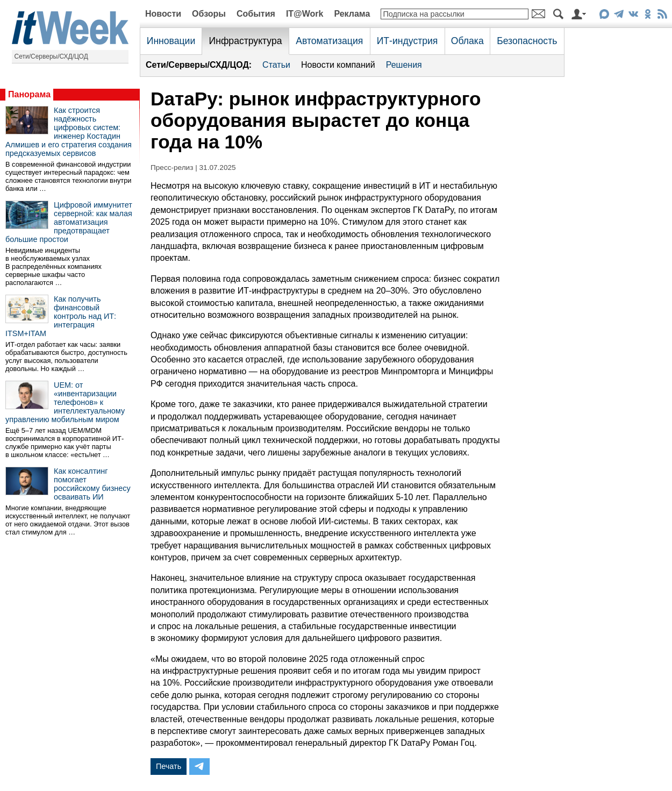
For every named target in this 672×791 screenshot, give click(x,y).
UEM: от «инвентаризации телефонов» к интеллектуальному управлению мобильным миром (65, 402)
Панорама (29, 94)
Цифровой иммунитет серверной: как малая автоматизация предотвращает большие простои (69, 222)
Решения (404, 65)
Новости (163, 14)
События (256, 14)
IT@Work (305, 14)
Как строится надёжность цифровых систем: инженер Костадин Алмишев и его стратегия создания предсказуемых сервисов (69, 132)
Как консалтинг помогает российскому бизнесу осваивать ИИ (92, 484)
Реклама (352, 14)
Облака (467, 41)
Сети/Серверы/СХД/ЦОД (51, 56)
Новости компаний (338, 65)
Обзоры (209, 14)
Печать (169, 766)
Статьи (276, 65)
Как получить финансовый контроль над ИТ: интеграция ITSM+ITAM (61, 316)
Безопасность (527, 41)
